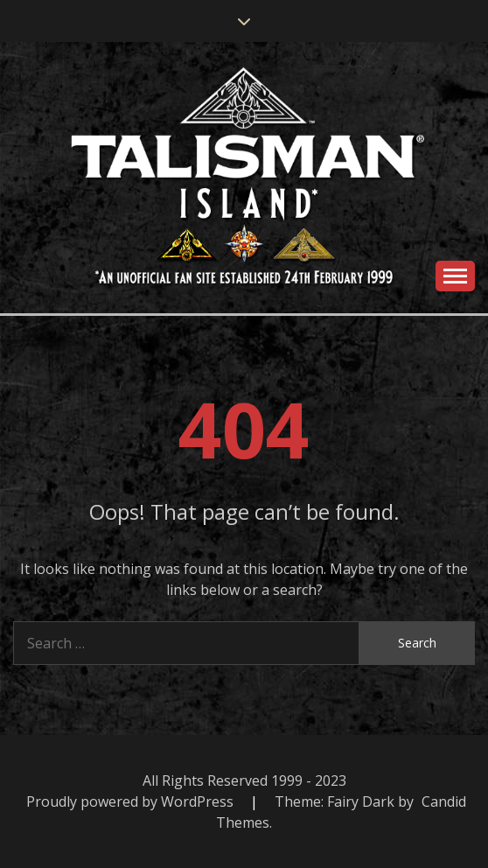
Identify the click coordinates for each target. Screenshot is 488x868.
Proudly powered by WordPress (132, 801)
